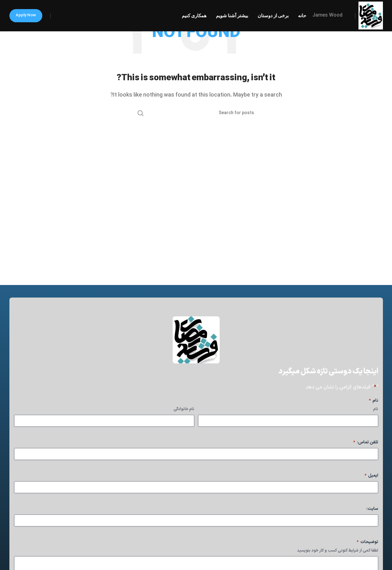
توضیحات (367, 542)
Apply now (26, 15)
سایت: (372, 509)
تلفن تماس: (366, 442)
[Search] (196, 113)
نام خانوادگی (184, 409)
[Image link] (196, 340)
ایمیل (371, 476)
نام (376, 409)
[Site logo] (371, 15)
